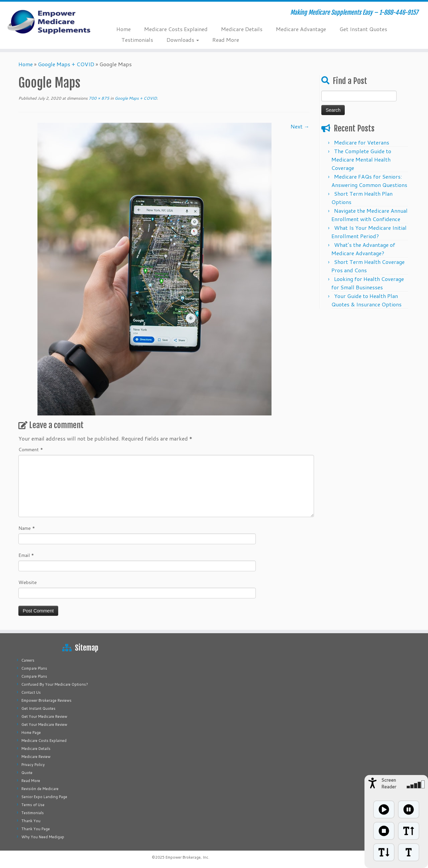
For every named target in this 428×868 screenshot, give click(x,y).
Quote (27, 773)
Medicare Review (36, 757)
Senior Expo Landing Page (44, 797)
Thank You (31, 821)
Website (28, 582)
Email (26, 555)
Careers (28, 660)
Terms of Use (33, 805)
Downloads (183, 40)
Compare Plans (34, 668)
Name (27, 528)
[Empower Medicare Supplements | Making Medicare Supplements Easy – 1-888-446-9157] (49, 22)
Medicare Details (242, 29)
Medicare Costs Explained (176, 29)
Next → (300, 126)
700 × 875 (98, 98)
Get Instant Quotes (363, 29)
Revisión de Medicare (40, 789)
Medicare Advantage (301, 29)
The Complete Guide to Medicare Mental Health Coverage (361, 159)
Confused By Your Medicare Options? (55, 684)
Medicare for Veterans (362, 142)
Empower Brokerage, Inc (187, 857)
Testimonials (137, 40)
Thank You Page (36, 829)
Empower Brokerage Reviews (46, 700)
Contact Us (31, 692)
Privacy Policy (33, 765)
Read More (226, 40)
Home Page (31, 733)
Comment (31, 450)
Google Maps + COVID (66, 64)
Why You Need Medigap (43, 837)
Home (124, 29)
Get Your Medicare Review (44, 716)
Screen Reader (389, 783)
